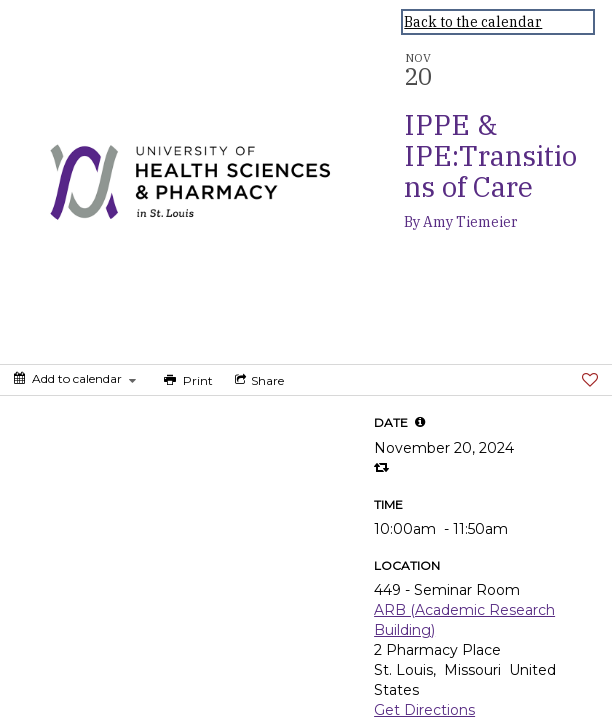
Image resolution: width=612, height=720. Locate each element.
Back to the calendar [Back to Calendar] (473, 22)
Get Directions (424, 710)
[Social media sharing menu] (257, 380)
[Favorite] (590, 380)
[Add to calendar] (75, 378)
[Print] (186, 380)
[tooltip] (420, 422)
